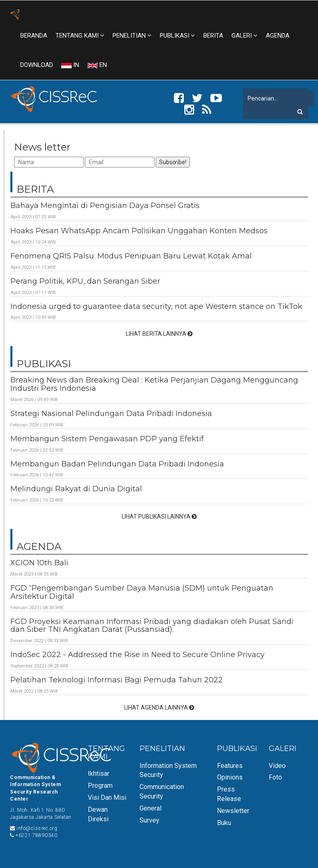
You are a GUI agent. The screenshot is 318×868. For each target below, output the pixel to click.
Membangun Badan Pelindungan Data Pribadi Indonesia (117, 464)
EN (97, 65)
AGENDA (278, 36)
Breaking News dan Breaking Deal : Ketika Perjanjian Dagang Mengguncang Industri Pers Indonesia (154, 384)
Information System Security (168, 770)
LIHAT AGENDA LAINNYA (159, 708)
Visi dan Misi (107, 797)
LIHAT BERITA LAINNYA (159, 334)
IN (70, 65)
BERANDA (34, 36)
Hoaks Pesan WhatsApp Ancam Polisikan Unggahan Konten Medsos (139, 231)
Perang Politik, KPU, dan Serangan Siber (85, 281)
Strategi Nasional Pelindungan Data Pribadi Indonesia (111, 414)
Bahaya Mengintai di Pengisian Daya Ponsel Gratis (105, 206)
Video (277, 766)
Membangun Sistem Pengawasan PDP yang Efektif (107, 439)
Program (100, 786)
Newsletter (233, 811)
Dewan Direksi (98, 814)
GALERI (245, 36)
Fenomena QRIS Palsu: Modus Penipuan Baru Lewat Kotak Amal (131, 256)
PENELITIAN (132, 36)
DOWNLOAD (37, 65)
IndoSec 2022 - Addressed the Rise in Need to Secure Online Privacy (137, 655)
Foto (275, 777)
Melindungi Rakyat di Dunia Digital (76, 489)
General (151, 808)
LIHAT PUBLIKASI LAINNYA (159, 516)
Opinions (230, 777)
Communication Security (162, 791)
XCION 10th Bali (39, 563)
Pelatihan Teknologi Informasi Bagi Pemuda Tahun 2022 (117, 680)
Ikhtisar (99, 774)
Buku (224, 823)
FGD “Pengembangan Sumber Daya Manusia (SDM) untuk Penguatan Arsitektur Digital (142, 592)
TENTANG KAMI (80, 36)
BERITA (213, 36)
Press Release (229, 794)
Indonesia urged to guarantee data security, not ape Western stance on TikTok (156, 306)
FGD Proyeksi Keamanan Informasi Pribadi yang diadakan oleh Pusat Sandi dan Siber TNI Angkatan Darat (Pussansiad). (152, 626)
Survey (149, 820)
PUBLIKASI (177, 36)
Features (230, 766)
